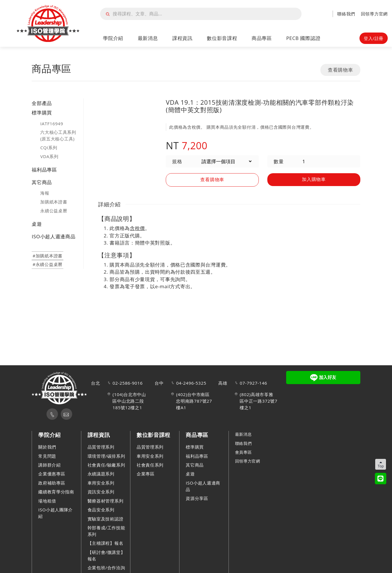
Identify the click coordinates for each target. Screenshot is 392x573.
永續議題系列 (101, 474)
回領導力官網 (374, 14)
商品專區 (262, 38)
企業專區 (146, 474)
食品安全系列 (101, 510)
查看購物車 (341, 70)
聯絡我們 (346, 14)
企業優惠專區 (52, 474)
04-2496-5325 (191, 383)
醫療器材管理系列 (106, 501)
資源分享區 (197, 498)
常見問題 (47, 456)
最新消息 (148, 38)
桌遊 (37, 224)
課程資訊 (182, 38)
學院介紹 (113, 38)
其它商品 (42, 182)
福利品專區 (44, 170)
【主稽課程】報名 (106, 543)
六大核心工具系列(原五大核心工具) (58, 135)
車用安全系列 (101, 483)
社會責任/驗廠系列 (106, 465)
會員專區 (244, 452)
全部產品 (42, 103)
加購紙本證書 (54, 202)
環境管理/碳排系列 (106, 456)
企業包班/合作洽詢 (106, 568)
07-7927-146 (253, 383)
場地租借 (47, 501)
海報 (45, 193)
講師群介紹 (49, 465)
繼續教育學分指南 (56, 492)
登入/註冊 (374, 38)
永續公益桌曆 (54, 211)
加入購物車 (314, 179)
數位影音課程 (222, 38)
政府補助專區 (52, 483)
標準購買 (42, 113)
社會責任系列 (150, 465)
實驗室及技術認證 (106, 519)
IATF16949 (52, 124)
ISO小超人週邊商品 (53, 236)
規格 (177, 161)
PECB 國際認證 (303, 38)
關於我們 (47, 447)
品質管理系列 (101, 447)
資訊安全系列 (101, 492)
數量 (279, 161)
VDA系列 (49, 156)
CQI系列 (49, 148)
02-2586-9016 (128, 383)
